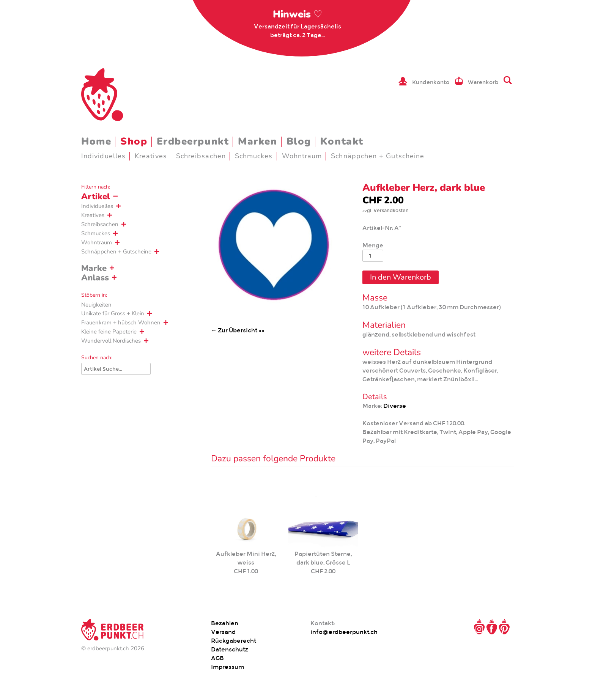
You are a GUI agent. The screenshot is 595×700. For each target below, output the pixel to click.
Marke (94, 268)
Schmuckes (254, 156)
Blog (299, 141)
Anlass (95, 278)
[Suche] (116, 369)
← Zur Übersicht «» (238, 330)
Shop (134, 141)
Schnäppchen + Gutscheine (378, 156)
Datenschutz (230, 649)
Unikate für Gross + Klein (113, 313)
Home (96, 141)
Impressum (227, 667)
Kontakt (342, 141)
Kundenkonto (431, 82)
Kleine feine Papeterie (109, 332)
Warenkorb (483, 82)
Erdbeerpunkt (193, 141)
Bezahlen (225, 623)
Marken (257, 141)
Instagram (479, 627)
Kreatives (151, 156)
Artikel (96, 197)
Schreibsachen (201, 156)
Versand (223, 632)
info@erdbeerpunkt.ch (344, 632)
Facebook (492, 627)
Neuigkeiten (96, 305)
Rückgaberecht (234, 641)
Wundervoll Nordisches (111, 341)
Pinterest (504, 627)
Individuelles (103, 156)
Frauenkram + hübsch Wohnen (121, 322)
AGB (217, 658)
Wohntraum (302, 156)
